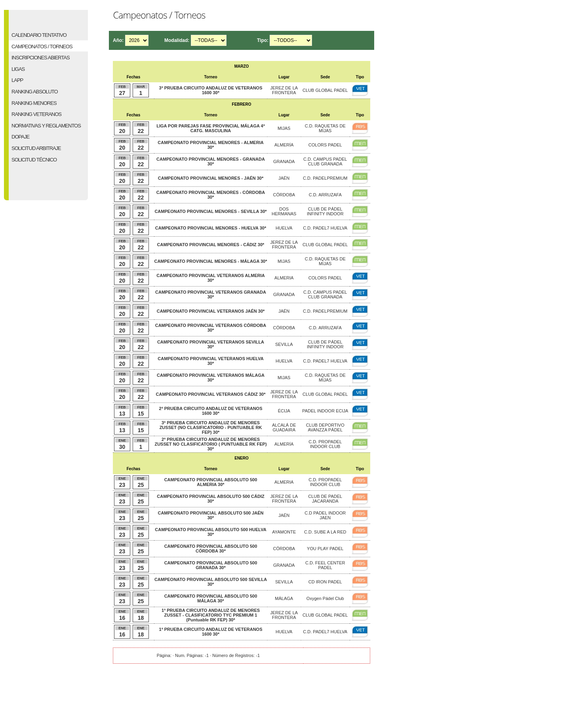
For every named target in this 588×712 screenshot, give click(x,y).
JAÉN (284, 178)
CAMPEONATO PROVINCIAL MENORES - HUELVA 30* (211, 228)
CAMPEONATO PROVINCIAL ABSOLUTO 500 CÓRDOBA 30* (211, 549)
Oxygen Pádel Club (325, 598)
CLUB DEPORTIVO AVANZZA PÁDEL (325, 427)
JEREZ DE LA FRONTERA (284, 90)
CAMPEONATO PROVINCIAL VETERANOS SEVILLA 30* (211, 344)
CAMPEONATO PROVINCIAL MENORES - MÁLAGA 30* (210, 261)
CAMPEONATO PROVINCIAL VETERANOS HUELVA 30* (210, 361)
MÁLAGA (284, 598)
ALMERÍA (284, 145)
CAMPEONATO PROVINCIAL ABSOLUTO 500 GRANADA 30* (211, 565)
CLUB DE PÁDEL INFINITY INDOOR (325, 211)
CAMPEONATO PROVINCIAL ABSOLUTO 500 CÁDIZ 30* (210, 499)
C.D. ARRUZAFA (325, 195)
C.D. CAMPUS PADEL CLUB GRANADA (325, 161)
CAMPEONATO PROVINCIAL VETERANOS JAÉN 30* (211, 311)
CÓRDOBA (284, 195)
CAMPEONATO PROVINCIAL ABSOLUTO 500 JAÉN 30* (210, 515)
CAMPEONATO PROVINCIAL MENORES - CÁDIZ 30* (211, 245)
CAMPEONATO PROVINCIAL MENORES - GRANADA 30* (211, 161)
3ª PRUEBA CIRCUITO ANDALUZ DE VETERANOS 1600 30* (211, 90)
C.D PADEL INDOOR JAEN (325, 515)
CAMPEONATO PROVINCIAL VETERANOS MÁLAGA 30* (211, 378)
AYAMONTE (284, 532)
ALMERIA (284, 278)
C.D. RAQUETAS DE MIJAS (325, 128)
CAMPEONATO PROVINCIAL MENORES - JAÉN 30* (211, 178)
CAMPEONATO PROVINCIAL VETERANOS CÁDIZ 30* (211, 394)
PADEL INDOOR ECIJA (325, 411)
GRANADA (284, 161)
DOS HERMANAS (284, 211)
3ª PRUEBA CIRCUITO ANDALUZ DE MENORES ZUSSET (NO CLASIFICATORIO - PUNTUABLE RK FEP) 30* (211, 427)
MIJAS (284, 128)
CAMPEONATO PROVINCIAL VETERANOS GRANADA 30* (211, 294)
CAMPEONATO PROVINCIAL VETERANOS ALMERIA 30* (210, 278)
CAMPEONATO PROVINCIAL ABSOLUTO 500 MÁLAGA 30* (211, 598)
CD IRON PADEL (325, 582)
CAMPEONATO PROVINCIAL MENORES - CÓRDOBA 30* (211, 195)
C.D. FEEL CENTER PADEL (325, 565)
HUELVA (284, 228)
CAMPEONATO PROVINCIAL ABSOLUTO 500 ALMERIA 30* (211, 482)
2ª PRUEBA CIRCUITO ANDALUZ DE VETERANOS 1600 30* (211, 411)
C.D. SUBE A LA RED (325, 532)
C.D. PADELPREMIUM (325, 178)
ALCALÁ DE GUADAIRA (284, 427)
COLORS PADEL (325, 145)
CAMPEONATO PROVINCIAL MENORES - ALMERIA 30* (210, 145)
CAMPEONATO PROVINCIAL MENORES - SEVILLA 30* (210, 211)
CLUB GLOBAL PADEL (325, 90)
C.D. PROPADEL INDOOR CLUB (325, 444)
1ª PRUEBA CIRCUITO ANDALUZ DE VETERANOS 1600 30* (211, 632)
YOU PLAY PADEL (325, 549)
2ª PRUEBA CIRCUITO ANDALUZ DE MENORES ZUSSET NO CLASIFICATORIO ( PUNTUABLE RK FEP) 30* (210, 444)
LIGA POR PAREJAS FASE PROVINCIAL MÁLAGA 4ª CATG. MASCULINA (211, 128)
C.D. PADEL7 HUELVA (325, 228)
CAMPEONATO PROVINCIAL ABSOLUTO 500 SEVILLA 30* (211, 582)
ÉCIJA (284, 411)
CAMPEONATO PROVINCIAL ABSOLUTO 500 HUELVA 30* (210, 532)
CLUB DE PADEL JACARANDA (325, 499)
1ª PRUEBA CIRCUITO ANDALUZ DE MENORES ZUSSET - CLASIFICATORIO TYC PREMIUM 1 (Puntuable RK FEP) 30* (211, 615)
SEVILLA (284, 344)
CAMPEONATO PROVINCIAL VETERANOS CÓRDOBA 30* (211, 328)
